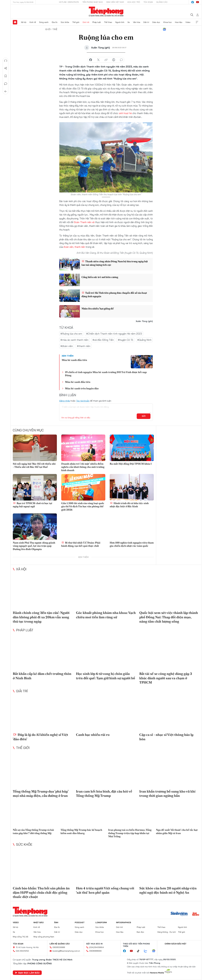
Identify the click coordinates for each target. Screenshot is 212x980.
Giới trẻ (86, 22)
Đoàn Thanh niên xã (84, 222)
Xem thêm (197, 22)
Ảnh (56, 922)
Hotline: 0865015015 (69, 2)
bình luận (121, 60)
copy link (106, 60)
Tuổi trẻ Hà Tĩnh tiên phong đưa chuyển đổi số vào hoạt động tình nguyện (114, 295)
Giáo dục (156, 22)
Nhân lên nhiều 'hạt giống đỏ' (98, 309)
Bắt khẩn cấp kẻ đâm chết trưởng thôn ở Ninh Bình (42, 676)
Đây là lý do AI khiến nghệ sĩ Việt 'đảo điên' (40, 737)
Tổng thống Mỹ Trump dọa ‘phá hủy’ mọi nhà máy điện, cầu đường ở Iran (41, 793)
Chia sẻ (6, 68)
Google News (164, 29)
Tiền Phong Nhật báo (93, 2)
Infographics (124, 922)
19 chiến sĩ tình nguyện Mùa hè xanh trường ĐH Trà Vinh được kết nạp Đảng (106, 374)
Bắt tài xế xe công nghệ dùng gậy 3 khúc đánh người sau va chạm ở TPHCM (166, 678)
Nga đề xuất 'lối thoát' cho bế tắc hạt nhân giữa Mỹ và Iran (177, 831)
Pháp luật (97, 22)
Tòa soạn (148, 2)
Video (188, 22)
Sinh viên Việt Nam (115, 2)
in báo (114, 60)
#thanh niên (84, 346)
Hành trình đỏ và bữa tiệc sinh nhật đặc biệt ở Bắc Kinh (129, 505)
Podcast (80, 922)
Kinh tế (33, 22)
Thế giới (76, 22)
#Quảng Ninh (144, 340)
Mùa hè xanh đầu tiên (74, 360)
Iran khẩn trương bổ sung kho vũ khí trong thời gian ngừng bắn (167, 793)
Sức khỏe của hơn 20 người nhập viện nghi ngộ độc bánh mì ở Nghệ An (168, 890)
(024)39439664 (97, 947)
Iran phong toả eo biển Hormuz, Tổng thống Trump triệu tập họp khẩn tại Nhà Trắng (130, 833)
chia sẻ (91, 60)
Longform (101, 922)
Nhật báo (39, 922)
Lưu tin (6, 76)
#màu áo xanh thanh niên (74, 340)
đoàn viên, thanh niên (74, 247)
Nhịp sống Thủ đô (21, 937)
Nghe (6, 61)
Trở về (6, 91)
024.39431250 (22, 951)
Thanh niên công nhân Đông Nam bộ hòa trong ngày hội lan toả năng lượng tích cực (115, 263)
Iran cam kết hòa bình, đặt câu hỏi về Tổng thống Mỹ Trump (104, 793)
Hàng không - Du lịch (167, 932)
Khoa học (168, 22)
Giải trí (146, 22)
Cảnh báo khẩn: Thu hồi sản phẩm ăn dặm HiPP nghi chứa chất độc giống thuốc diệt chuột (41, 892)
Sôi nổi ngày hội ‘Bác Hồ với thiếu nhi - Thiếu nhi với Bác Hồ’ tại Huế (34, 465)
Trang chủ (15, 22)
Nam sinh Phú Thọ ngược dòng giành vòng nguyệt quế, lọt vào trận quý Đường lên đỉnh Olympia (34, 546)
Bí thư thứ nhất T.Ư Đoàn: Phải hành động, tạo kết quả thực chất (81, 544)
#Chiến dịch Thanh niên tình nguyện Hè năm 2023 (114, 334)
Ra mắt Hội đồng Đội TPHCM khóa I (131, 464)
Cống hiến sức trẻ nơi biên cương (100, 277)
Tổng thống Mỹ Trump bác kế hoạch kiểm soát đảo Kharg (81, 831)
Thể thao (108, 22)
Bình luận (6, 84)
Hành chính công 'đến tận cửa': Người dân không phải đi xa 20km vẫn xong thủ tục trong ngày (41, 617)
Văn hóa (137, 22)
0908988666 (95, 951)
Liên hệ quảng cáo (60, 944)
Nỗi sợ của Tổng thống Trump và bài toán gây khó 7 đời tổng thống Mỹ (33, 831)
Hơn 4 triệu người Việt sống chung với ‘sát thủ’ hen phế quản (105, 890)
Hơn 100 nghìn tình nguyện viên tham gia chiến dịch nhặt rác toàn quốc (132, 544)
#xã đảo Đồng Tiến (103, 340)
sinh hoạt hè (126, 113)
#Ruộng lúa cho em (71, 334)
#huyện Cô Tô (125, 340)
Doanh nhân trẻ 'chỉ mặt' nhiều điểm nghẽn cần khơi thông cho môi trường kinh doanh (83, 467)
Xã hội (24, 22)
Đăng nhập (65, 401)
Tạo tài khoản (83, 401)
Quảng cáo (162, 2)
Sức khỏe (65, 22)
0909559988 (59, 947)
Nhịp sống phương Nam (44, 937)
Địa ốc (55, 22)
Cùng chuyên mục (28, 430)
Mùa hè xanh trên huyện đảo (82, 388)
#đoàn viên (67, 346)
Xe (129, 22)
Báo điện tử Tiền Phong (106, 12)
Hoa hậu (179, 22)
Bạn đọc (140, 932)
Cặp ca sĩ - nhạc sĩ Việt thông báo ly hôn (166, 737)
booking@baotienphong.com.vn (66, 951)
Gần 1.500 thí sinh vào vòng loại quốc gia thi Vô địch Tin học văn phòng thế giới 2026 (83, 506)
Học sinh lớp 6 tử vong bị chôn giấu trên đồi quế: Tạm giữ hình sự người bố (106, 676)
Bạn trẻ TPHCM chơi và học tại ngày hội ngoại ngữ (32, 505)
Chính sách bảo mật (176, 944)
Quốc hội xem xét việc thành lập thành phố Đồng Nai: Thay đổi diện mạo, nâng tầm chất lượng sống (169, 617)
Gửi (144, 416)
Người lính (120, 22)
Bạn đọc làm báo (27, 973)
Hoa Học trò (134, 2)
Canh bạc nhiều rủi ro (93, 735)
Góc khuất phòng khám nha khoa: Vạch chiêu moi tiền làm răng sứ (106, 615)
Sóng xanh (44, 22)
